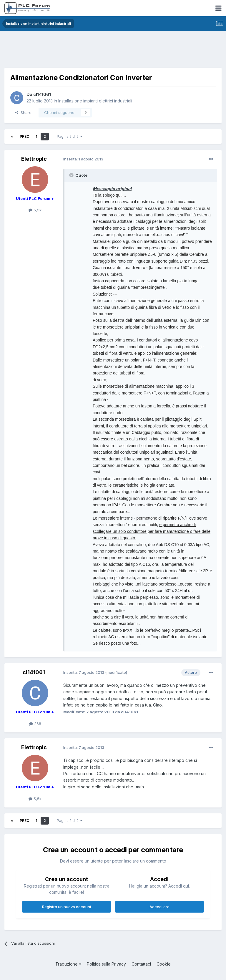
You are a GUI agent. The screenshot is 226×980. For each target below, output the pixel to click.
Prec (24, 136)
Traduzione (68, 964)
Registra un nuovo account (67, 907)
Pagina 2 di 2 (70, 136)
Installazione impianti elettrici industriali (95, 101)
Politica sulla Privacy (106, 964)
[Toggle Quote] (72, 175)
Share (23, 112)
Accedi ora (159, 907)
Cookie (164, 964)
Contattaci (141, 964)
